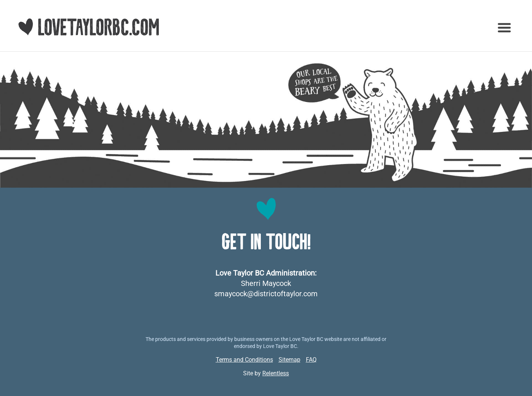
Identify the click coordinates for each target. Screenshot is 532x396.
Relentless (276, 373)
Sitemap (289, 360)
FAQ (311, 360)
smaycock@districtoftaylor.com (266, 294)
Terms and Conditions (244, 360)
